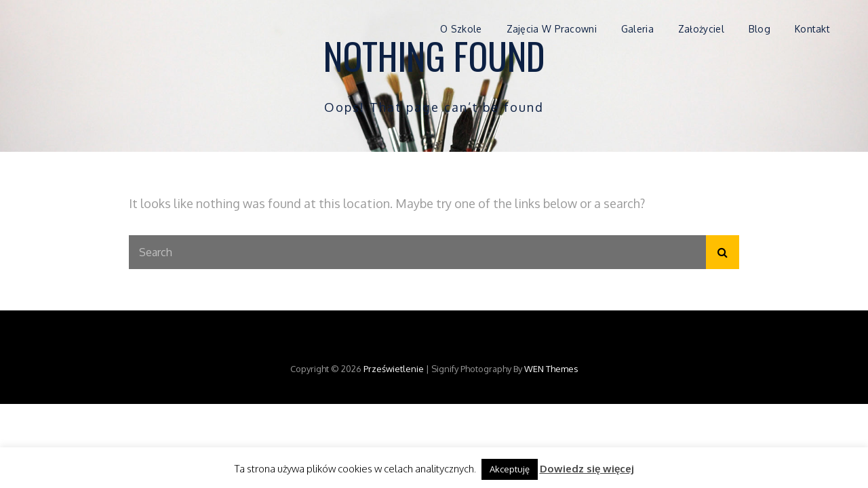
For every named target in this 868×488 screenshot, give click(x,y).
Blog (759, 29)
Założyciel (701, 29)
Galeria (637, 29)
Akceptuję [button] (510, 469)
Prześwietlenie (394, 369)
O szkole (461, 29)
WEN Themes (551, 369)
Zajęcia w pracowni (552, 29)
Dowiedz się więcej (587, 469)
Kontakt (812, 29)
